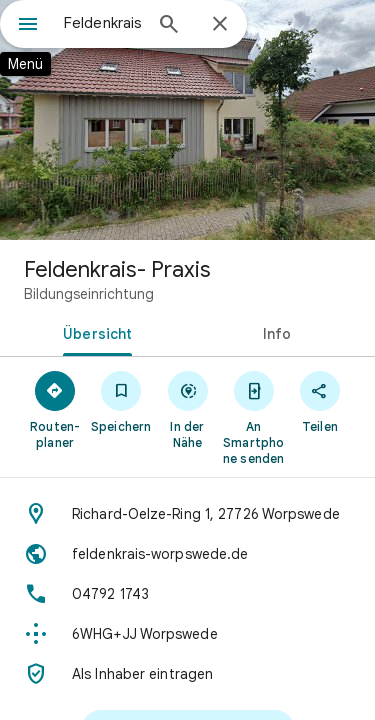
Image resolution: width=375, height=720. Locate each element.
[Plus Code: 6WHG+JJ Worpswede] (187, 634)
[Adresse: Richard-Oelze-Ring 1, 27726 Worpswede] (187, 514)
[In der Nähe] (187, 409)
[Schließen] (220, 25)
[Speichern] (121, 401)
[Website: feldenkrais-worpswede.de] (187, 554)
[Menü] (28, 26)
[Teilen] (320, 401)
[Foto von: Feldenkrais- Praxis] (187, 120)
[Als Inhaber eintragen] (187, 674)
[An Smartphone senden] (254, 417)
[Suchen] (169, 26)
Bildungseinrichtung (89, 294)
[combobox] (102, 23)
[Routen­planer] (55, 409)
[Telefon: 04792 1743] (187, 594)
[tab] (94, 332)
